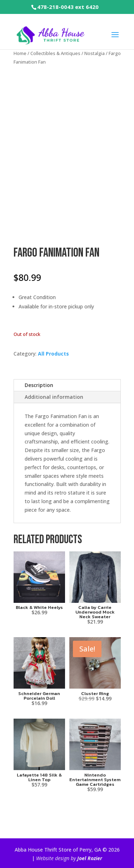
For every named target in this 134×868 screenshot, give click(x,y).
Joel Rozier (90, 858)
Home (20, 53)
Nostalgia (95, 53)
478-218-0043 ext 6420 (68, 7)
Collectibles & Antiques (55, 53)
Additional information (54, 397)
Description (39, 385)
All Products (53, 354)
